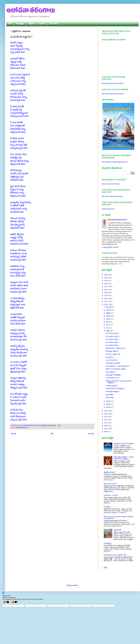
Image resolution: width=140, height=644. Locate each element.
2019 (106, 295)
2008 (106, 432)
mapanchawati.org (108, 209)
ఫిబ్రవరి (108, 404)
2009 (106, 429)
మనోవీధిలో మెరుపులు (22, 428)
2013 (106, 417)
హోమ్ (52, 434)
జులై (108, 322)
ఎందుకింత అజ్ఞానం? (112, 386)
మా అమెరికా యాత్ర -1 (112, 345)
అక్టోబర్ (108, 313)
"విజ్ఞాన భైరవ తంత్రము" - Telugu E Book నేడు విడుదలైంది (124, 458)
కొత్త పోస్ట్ (13, 434)
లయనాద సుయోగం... (112, 360)
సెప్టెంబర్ (109, 316)
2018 (106, 299)
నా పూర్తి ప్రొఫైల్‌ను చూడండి (110, 247)
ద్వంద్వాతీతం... (110, 395)
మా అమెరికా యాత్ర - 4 (113, 336)
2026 (106, 275)
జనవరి (108, 407)
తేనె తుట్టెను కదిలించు (112, 351)
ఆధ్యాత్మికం (20, 24)
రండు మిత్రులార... (111, 372)
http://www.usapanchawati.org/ (112, 196)
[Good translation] (6, 602)
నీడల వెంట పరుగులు (110, 484)
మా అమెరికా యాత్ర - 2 (113, 342)
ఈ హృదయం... (110, 357)
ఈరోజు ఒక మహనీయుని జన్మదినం (116, 369)
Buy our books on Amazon (111, 184)
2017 (106, 301)
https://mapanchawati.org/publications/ (115, 162)
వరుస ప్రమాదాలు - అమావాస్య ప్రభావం (118, 366)
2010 (106, 426)
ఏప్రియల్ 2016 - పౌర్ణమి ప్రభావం (115, 348)
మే (107, 328)
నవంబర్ (109, 310)
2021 (106, 290)
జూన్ (108, 325)
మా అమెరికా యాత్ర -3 (112, 339)
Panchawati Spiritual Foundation (113, 83)
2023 (106, 284)
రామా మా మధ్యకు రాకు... (113, 354)
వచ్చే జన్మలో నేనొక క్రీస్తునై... (114, 375)
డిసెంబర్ (109, 307)
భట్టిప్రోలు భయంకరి (109, 472)
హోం (10, 24)
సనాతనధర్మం (108, 543)
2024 (106, 281)
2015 (106, 411)
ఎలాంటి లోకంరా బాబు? (113, 378)
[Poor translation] (14, 602)
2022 (106, 287)
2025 (106, 278)
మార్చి (108, 401)
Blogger (69, 585)
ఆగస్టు (108, 319)
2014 (106, 414)
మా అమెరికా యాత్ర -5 (112, 333)
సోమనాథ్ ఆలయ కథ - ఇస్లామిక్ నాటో (115, 555)
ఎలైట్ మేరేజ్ (117, 530)
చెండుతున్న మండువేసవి (113, 363)
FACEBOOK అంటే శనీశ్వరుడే (115, 389)
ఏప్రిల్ (108, 331)
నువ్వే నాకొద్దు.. (110, 397)
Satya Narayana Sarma (31, 425)
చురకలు (42, 24)
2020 (106, 293)
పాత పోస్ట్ (91, 434)
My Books (54, 24)
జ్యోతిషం (32, 24)
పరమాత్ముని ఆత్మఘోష (112, 391)
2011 (106, 423)
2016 (106, 304)
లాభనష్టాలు (107, 507)
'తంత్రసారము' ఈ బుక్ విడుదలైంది (124, 443)
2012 (106, 420)
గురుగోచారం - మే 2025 (111, 495)
